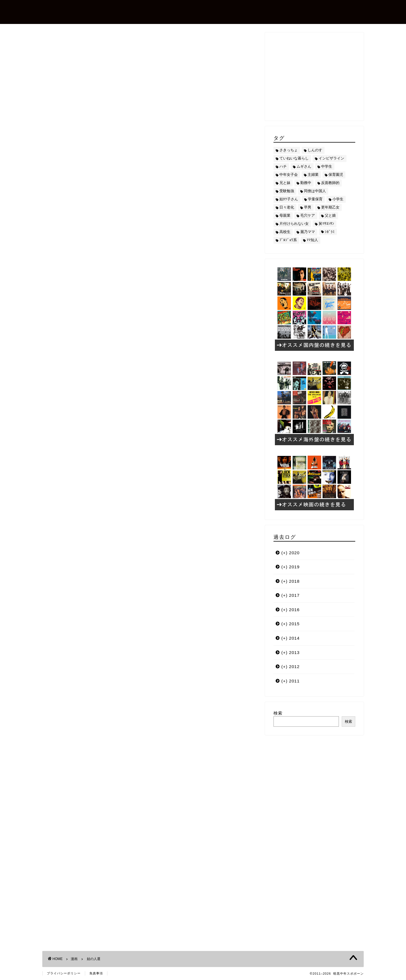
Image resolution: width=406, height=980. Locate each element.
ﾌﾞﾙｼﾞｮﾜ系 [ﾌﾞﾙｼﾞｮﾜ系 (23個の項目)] (288, 240)
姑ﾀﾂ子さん (64, 527)
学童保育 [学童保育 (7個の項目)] (315, 199)
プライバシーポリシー (64, 973)
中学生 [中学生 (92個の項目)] (327, 166)
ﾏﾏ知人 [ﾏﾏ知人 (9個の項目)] (312, 240)
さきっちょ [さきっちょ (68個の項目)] (289, 150)
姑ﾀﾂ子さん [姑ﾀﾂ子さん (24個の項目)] (289, 199)
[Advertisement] (149, 580)
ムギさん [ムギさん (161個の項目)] (304, 166)
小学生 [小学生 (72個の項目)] (338, 199)
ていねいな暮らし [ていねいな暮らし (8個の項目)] (294, 158)
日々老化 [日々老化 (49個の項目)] (287, 207)
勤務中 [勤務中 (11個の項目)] (306, 183)
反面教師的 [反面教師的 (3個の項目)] (330, 183)
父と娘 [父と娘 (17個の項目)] (330, 215)
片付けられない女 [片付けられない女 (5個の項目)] (294, 224)
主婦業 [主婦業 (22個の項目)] (313, 175)
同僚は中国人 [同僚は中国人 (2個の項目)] (315, 191)
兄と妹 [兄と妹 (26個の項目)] (285, 183)
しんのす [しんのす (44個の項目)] (315, 150)
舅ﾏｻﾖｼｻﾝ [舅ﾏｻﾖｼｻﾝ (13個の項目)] (326, 224)
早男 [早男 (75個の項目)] (308, 207)
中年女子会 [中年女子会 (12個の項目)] (289, 175)
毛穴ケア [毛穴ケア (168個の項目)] (308, 215)
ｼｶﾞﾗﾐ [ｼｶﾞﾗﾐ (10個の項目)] (330, 232)
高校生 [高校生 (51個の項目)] (285, 232)
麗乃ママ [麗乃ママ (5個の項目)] (308, 232)
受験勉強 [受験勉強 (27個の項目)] (287, 191)
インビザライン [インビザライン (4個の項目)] (331, 158)
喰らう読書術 (110, 458)
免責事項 (96, 973)
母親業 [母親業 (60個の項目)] (285, 215)
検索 (278, 713)
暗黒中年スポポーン (86, 11)
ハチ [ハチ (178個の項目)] (283, 166)
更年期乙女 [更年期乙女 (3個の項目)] (330, 207)
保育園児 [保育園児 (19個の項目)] (336, 175)
